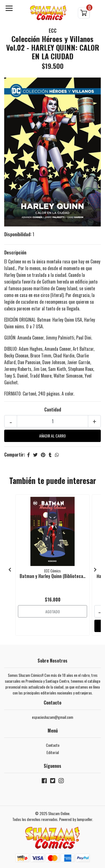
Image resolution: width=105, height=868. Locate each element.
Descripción (15, 252)
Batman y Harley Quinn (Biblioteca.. (53, 576)
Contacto (53, 745)
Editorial (53, 752)
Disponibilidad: (18, 234)
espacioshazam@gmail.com (53, 717)
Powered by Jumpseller (76, 819)
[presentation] (10, 569)
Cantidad (53, 410)
